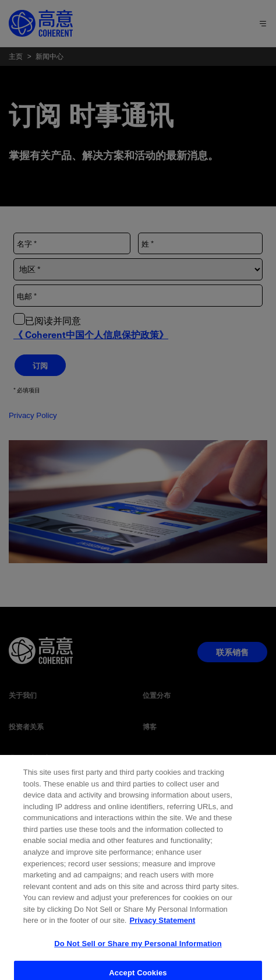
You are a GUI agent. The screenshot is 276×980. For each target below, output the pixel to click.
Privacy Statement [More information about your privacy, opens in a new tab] (162, 937)
